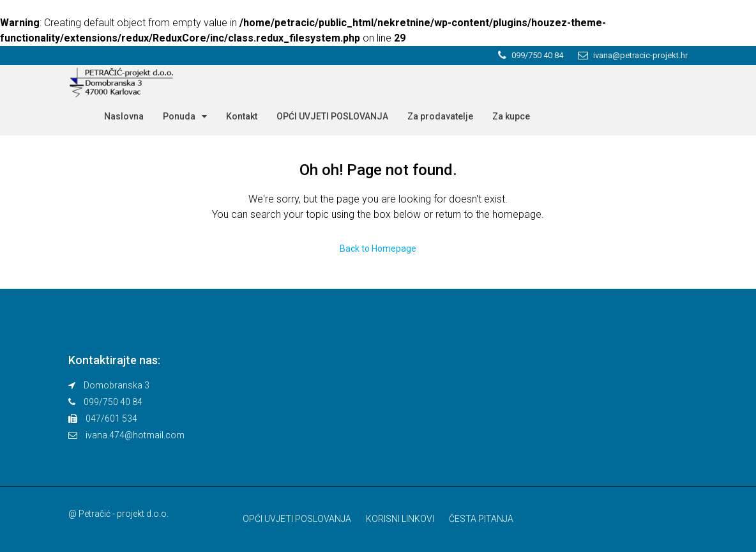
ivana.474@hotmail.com (135, 435)
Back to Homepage (378, 249)
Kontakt (242, 116)
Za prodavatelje (440, 116)
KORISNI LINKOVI (400, 519)
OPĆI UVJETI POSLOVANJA (332, 116)
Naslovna (124, 116)
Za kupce (511, 116)
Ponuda (179, 116)
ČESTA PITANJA (481, 519)
